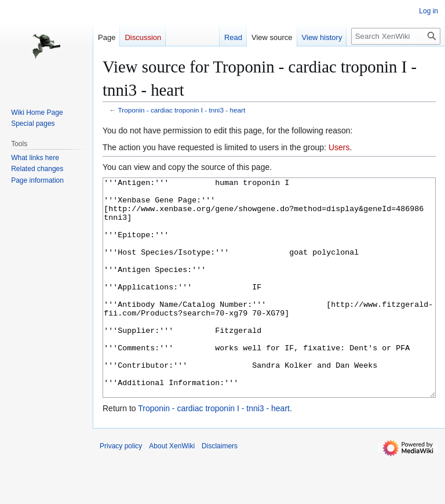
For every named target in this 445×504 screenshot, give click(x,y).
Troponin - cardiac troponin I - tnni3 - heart (182, 110)
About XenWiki (172, 490)
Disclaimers (220, 490)
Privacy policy (121, 490)
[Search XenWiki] (396, 36)
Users (339, 147)
